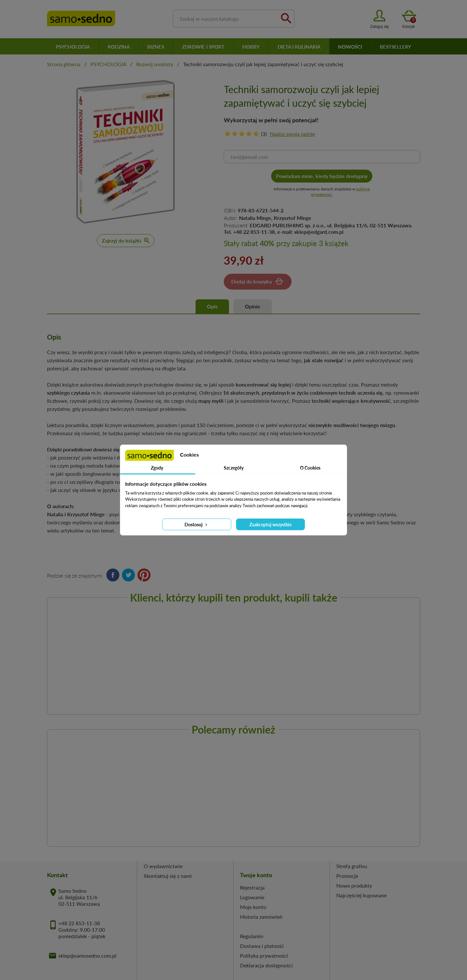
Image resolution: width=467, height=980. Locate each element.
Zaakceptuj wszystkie (270, 525)
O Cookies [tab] (310, 468)
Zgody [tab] (157, 468)
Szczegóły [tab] (234, 468)
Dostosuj (197, 525)
